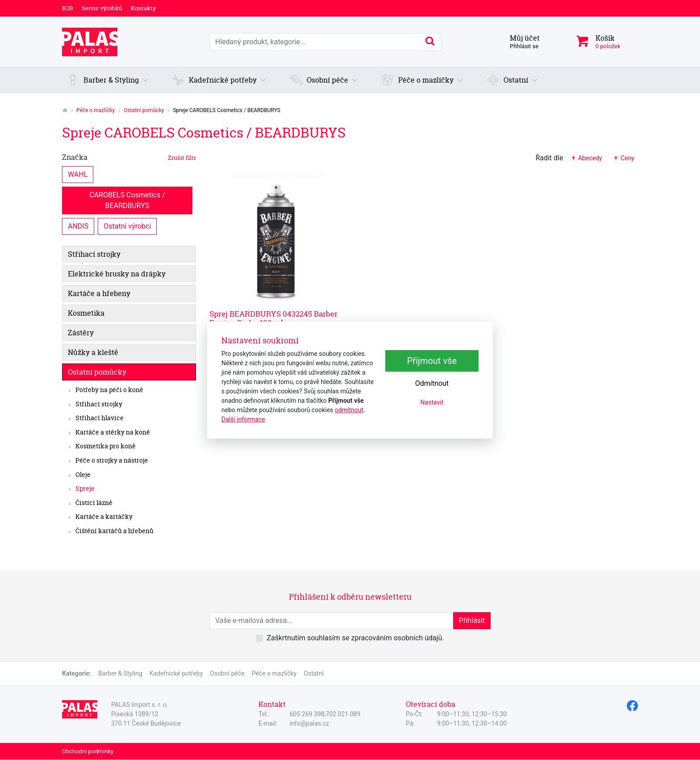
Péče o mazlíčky (96, 110)
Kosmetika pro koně (106, 446)
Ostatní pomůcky (144, 110)
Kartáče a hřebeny (99, 293)
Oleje (83, 475)
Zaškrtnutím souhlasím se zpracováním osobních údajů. (355, 638)
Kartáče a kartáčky (104, 517)
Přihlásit (472, 620)
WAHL (78, 174)
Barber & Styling (120, 673)
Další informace (243, 419)
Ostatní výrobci (127, 226)
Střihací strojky (94, 254)
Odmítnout (432, 384)
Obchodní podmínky (88, 751)
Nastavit (432, 403)
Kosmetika (86, 313)
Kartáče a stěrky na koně (113, 432)
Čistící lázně (94, 503)
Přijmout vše (432, 361)
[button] (108, 80)
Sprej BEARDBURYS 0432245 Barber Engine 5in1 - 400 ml (273, 318)
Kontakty (143, 8)
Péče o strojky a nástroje (112, 460)
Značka (129, 157)
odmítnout (349, 410)
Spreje (85, 489)
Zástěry (81, 333)
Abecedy (586, 158)
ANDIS (78, 226)
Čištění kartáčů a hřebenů (115, 531)
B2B (68, 8)
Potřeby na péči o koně (109, 390)
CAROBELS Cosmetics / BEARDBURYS (128, 200)
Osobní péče (227, 673)
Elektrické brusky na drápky (117, 274)
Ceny (624, 158)
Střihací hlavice (100, 418)
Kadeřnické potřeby (176, 673)
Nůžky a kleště (93, 352)
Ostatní (314, 673)
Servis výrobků (102, 8)
